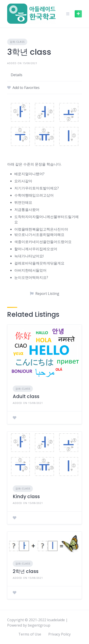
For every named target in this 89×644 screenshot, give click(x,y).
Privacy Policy (59, 634)
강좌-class (17, 42)
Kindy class (26, 496)
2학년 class (26, 571)
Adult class (26, 396)
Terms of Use (30, 634)
